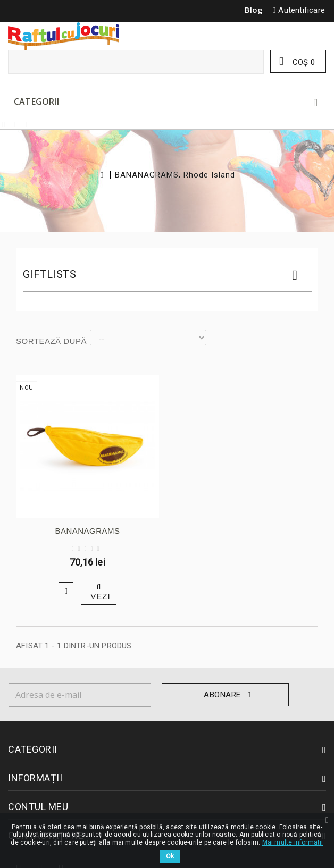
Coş (303, 62)
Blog (254, 10)
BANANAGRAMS (87, 531)
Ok (170, 856)
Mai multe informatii (293, 842)
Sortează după (51, 341)
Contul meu (38, 807)
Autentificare (302, 10)
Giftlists (50, 274)
